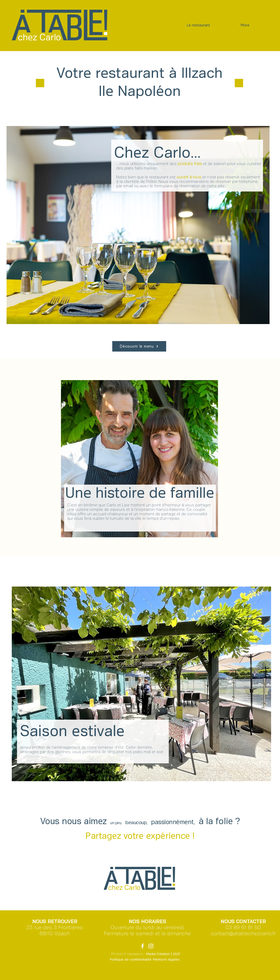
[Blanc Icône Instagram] (151, 946)
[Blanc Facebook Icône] (142, 946)
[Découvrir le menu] (139, 346)
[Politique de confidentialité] (131, 960)
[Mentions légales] (166, 960)
